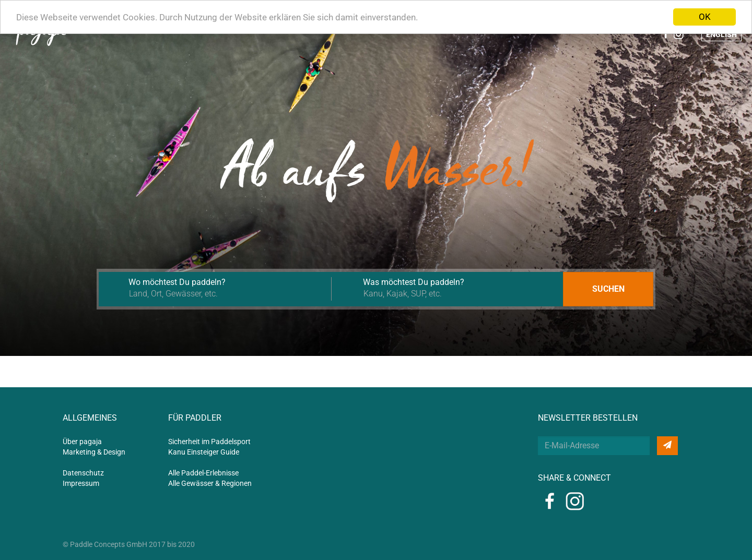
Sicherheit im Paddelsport (209, 442)
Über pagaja (82, 442)
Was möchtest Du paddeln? (414, 282)
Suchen (608, 289)
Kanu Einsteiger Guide (204, 452)
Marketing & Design (94, 452)
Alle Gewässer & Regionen (210, 483)
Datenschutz (83, 473)
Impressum (81, 483)
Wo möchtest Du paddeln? (177, 282)
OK (705, 17)
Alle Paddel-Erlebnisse (203, 473)
